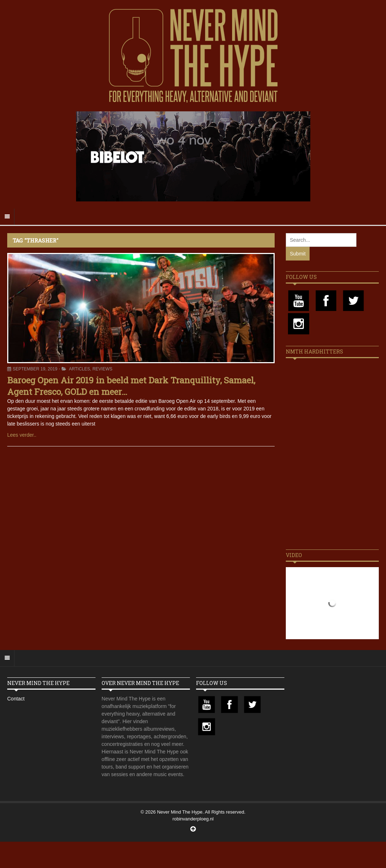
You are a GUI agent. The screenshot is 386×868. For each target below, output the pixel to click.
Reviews (102, 369)
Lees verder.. (22, 435)
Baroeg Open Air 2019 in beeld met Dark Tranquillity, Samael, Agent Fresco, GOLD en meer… (131, 386)
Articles (79, 369)
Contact (16, 699)
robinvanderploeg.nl (193, 819)
